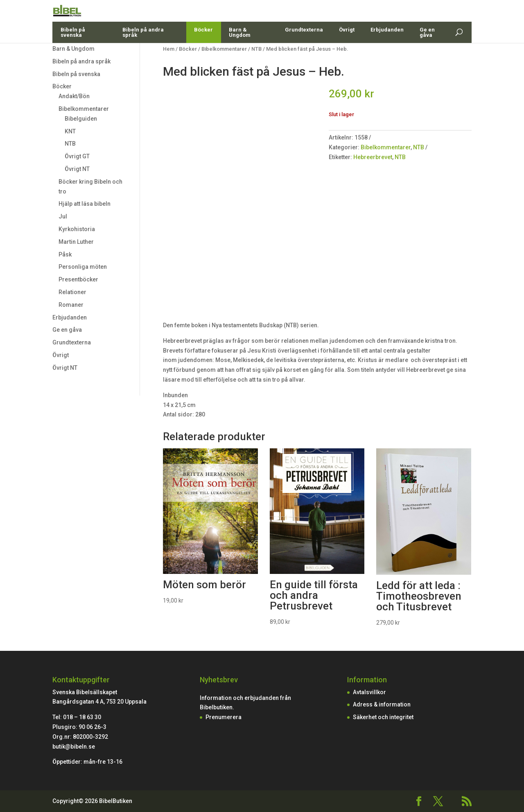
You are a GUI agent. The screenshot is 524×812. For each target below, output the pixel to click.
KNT (70, 131)
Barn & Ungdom (240, 52)
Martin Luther (76, 242)
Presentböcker (78, 279)
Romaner (71, 305)
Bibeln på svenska (73, 52)
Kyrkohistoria (77, 229)
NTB (70, 144)
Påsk (65, 254)
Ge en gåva (427, 52)
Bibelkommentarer (84, 109)
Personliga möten (83, 267)
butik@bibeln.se (74, 747)
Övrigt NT (77, 169)
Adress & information (382, 704)
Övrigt (347, 49)
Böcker (203, 49)
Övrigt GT (77, 156)
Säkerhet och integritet (383, 717)
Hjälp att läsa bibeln (85, 204)
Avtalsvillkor (369, 692)
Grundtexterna (304, 49)
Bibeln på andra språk (143, 52)
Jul (63, 216)
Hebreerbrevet (373, 157)
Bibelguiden (81, 119)
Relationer (72, 292)
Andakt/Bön (74, 96)
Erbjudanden (387, 49)
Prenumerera (224, 717)
